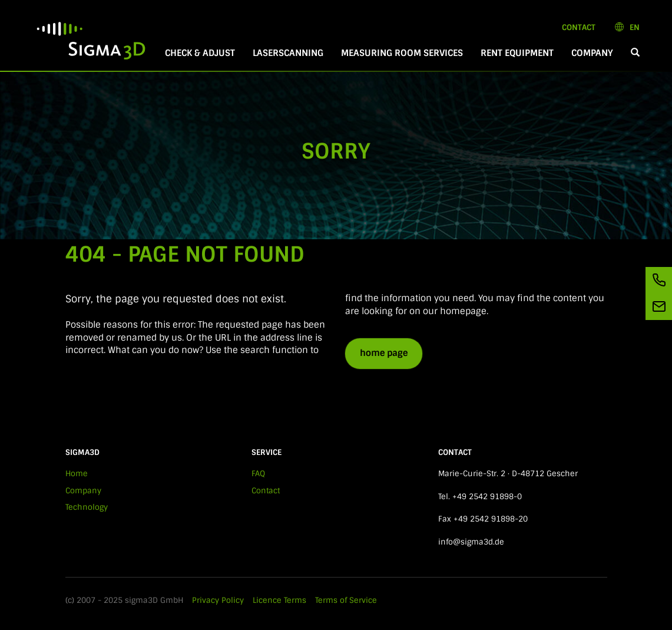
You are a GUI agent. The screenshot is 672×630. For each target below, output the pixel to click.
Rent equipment (517, 53)
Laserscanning (288, 53)
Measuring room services (402, 53)
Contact (579, 27)
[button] (635, 53)
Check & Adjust (200, 53)
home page (384, 353)
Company (592, 53)
